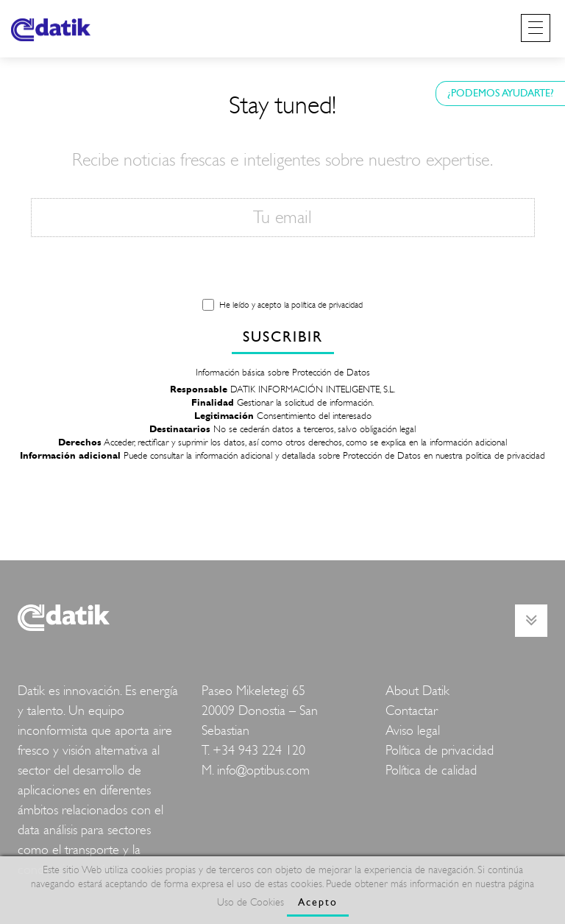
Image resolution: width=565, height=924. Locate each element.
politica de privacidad (505, 456)
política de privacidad (327, 305)
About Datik (417, 691)
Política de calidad (431, 770)
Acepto (318, 902)
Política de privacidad (440, 751)
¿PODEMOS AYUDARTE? (501, 93)
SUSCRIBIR (283, 337)
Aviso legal (413, 731)
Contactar (412, 711)
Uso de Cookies (250, 902)
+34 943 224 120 (259, 751)
